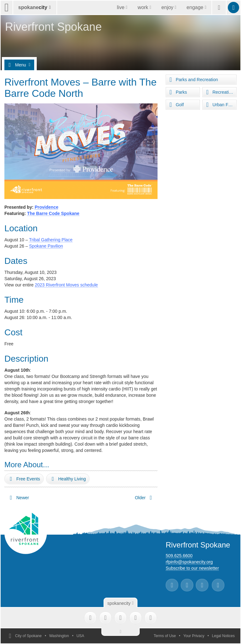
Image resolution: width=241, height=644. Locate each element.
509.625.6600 (179, 556)
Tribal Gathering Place (51, 240)
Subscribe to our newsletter (192, 568)
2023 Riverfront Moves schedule (66, 285)
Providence (46, 207)
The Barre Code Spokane (53, 213)
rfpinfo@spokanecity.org (189, 562)
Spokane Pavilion (46, 246)
